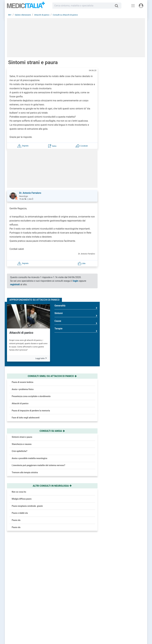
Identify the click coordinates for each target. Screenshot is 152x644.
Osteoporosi (128, 310)
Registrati (67, 605)
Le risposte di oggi (95, 608)
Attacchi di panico (21, 333)
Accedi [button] (58, 605)
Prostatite (127, 285)
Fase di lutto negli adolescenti (26, 418)
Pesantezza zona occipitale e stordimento (31, 396)
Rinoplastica (129, 323)
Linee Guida (73, 630)
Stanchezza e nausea (22, 444)
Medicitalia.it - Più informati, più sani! (26, 6)
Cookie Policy (125, 615)
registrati (15, 284)
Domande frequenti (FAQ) (66, 615)
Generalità (76, 307)
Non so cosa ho (19, 492)
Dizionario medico (94, 615)
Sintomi (76, 314)
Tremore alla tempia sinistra (25, 472)
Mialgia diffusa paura (22, 499)
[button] (23, 146)
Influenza (127, 298)
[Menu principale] (133, 6)
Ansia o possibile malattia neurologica (29, 458)
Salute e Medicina (94, 612)
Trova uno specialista (64, 612)
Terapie (76, 330)
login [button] (76, 281)
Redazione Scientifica (128, 608)
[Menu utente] (141, 6)
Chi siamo (123, 605)
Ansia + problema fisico (23, 389)
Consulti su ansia (52, 431)
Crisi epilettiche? (20, 451)
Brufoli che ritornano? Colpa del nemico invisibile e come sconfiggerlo (131, 142)
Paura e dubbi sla (20, 513)
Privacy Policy (125, 612)
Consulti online (93, 605)
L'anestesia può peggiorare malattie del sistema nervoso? (38, 465)
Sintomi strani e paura (22, 437)
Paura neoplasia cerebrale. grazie (27, 506)
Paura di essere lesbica (22, 382)
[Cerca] (118, 6)
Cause (76, 322)
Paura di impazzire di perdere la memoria (31, 411)
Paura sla (16, 520)
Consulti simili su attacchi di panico (52, 376)
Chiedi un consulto (63, 608)
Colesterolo (128, 273)
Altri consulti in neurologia (52, 486)
